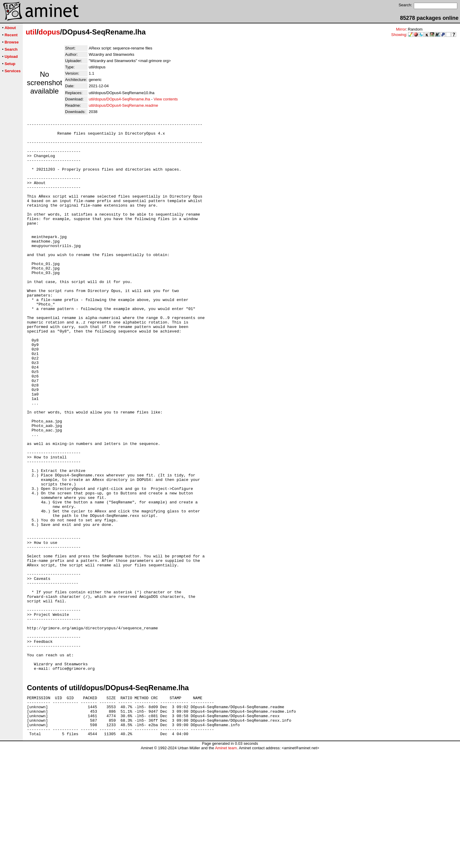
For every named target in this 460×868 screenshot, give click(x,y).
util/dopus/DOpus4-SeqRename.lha (119, 99)
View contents (166, 99)
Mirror (401, 29)
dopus (49, 32)
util (31, 32)
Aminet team (226, 866)
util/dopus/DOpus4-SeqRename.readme (123, 105)
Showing (399, 35)
